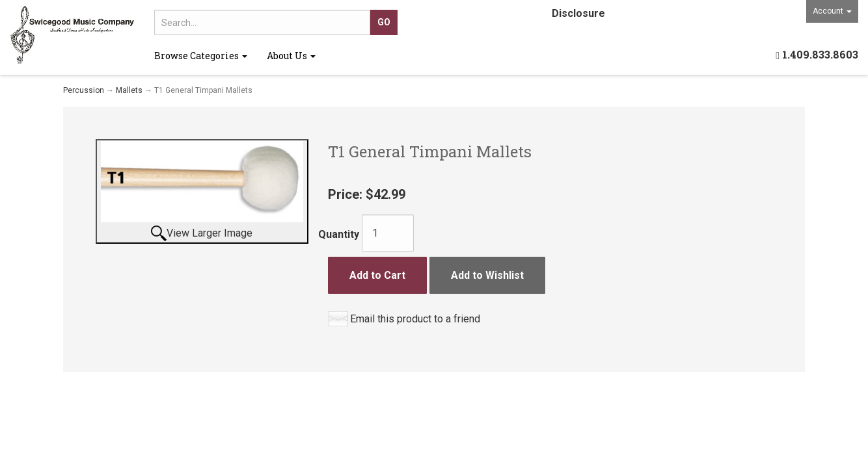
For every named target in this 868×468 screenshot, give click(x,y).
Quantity (339, 234)
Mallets (129, 90)
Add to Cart (377, 275)
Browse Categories (201, 56)
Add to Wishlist (487, 275)
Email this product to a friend (415, 319)
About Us (291, 56)
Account (832, 11)
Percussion (84, 90)
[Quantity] (388, 233)
